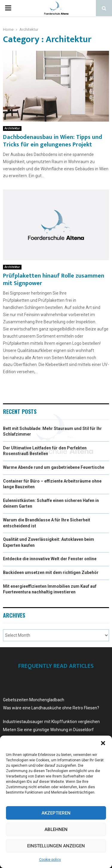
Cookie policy (50, 860)
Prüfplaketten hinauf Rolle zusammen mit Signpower (54, 280)
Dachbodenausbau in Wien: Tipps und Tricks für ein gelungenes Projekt (53, 141)
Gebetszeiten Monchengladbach (34, 700)
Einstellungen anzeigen (56, 846)
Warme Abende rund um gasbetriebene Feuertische (54, 467)
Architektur (12, 128)
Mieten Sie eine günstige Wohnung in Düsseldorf (48, 730)
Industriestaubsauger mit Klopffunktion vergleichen (51, 722)
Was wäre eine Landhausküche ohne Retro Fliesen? (51, 708)
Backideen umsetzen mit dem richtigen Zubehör (51, 572)
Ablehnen (56, 829)
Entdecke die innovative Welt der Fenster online (50, 559)
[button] (103, 743)
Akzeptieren (56, 813)
